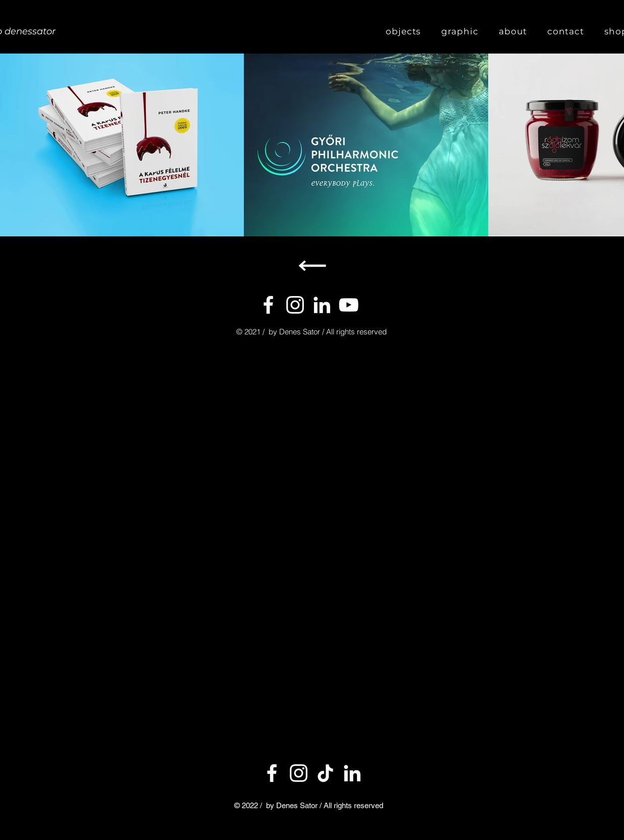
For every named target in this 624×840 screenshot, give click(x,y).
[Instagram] (295, 305)
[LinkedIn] (352, 773)
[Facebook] (268, 305)
